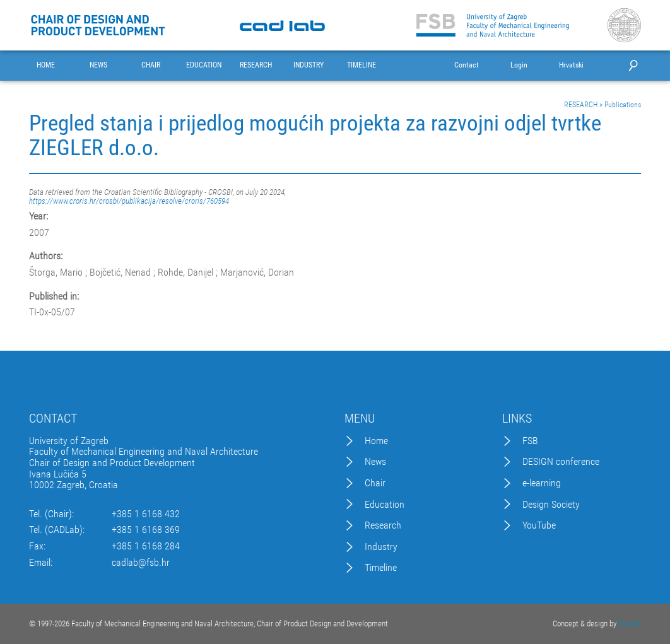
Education (385, 505)
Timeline (381, 568)
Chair (375, 483)
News (375, 462)
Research (383, 525)
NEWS (98, 65)
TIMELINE (361, 65)
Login (519, 65)
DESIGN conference (561, 462)
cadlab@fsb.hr (141, 563)
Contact (467, 65)
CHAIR (151, 65)
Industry (381, 547)
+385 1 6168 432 (146, 514)
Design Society (551, 505)
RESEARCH (256, 65)
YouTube (539, 525)
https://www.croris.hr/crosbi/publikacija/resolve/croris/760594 (129, 201)
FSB (530, 441)
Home (376, 441)
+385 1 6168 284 (146, 546)
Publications (623, 105)
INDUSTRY (309, 65)
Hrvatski (571, 65)
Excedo (630, 624)
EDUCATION (204, 65)
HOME (46, 65)
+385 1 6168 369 (146, 530)
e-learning (542, 483)
